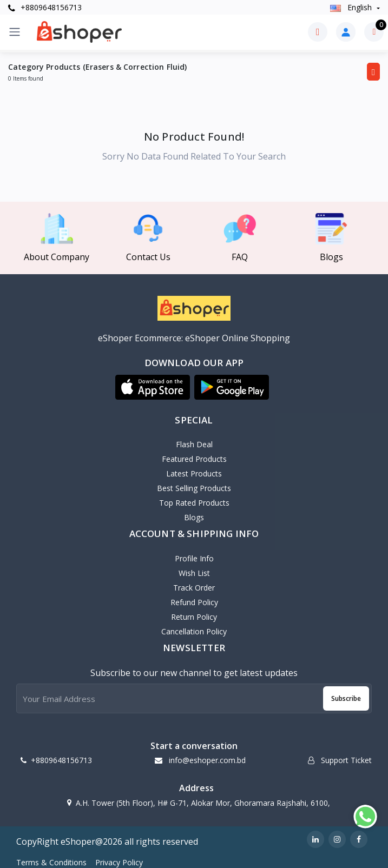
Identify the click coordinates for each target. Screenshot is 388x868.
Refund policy (194, 602)
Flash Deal (194, 444)
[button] (153, 387)
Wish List (194, 573)
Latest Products (194, 473)
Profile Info (194, 558)
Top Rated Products (194, 503)
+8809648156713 (45, 7)
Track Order (194, 588)
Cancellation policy (194, 631)
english (352, 7)
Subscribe (346, 698)
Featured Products (194, 459)
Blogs (194, 517)
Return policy (194, 617)
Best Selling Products (194, 488)
